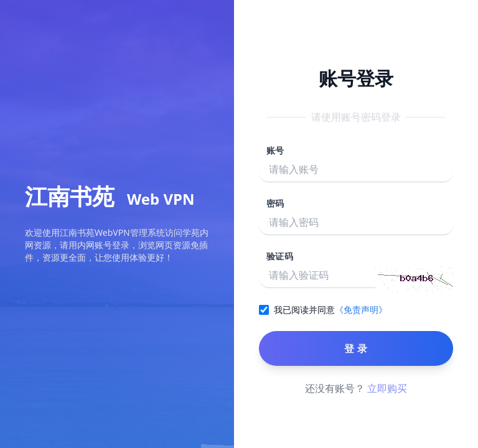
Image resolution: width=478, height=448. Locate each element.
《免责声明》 (361, 310)
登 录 (356, 348)
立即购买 (387, 388)
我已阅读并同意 (304, 310)
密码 (275, 203)
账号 (275, 150)
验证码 (280, 256)
